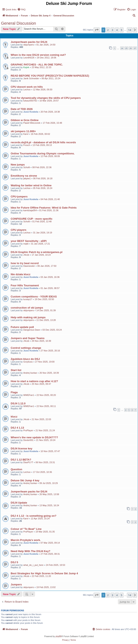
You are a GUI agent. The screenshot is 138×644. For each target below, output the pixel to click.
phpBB (59, 636)
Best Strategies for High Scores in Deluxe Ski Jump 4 (44, 573)
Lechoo (27, 90)
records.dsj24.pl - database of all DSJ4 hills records (43, 142)
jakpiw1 (27, 178)
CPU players (19, 230)
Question (16, 469)
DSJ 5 (14, 562)
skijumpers (29, 45)
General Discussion (18, 23)
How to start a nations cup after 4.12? (34, 381)
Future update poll (22, 327)
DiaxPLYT (28, 462)
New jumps (18, 165)
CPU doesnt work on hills (27, 87)
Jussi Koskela (31, 112)
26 (131, 48)
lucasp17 (28, 299)
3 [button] (112, 30)
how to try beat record (25, 263)
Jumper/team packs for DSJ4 (29, 42)
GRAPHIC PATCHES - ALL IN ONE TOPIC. (37, 65)
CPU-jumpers (19, 197)
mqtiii (26, 244)
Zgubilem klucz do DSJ (25, 359)
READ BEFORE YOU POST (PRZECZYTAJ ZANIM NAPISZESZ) (50, 76)
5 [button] (122, 30)
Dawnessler (29, 266)
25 (126, 48)
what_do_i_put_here (33, 565)
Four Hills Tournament (25, 285)
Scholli (26, 167)
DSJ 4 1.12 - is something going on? (33, 516)
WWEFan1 (29, 395)
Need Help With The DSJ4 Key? (30, 551)
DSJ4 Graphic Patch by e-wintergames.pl (37, 252)
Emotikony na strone (24, 176)
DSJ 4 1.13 (17, 428)
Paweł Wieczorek (32, 123)
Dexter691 (28, 440)
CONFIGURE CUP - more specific (32, 219)
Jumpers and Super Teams (28, 338)
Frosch (27, 145)
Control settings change (26, 348)
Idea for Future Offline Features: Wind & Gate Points (44, 208)
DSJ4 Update (19, 503)
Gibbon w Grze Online (25, 120)
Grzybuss (28, 362)
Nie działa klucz (20, 274)
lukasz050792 (30, 101)
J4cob (26, 255)
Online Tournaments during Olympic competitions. (43, 153)
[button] (97, 30)
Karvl (26, 134)
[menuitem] (21, 9)
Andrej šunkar (30, 373)
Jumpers (16, 584)
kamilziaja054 (30, 210)
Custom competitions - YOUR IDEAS (34, 297)
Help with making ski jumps (28, 317)
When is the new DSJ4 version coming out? (38, 55)
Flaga (14, 392)
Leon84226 (29, 58)
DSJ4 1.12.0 (18, 403)
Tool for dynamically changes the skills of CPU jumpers (46, 98)
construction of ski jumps (27, 308)
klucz (14, 417)
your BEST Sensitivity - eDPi (29, 241)
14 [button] (130, 30)
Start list (16, 370)
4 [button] (117, 30)
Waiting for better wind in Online (31, 185)
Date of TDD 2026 (22, 109)
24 (122, 48)
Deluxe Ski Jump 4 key (25, 480)
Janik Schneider (31, 78)
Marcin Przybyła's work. (26, 540)
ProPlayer (28, 430)
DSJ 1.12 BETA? (21, 460)
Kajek (26, 67)
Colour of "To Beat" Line (26, 529)
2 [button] (108, 30)
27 (135, 48)
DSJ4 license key (21, 448)
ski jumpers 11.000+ (23, 131)
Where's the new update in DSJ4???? (34, 437)
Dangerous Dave (32, 330)
